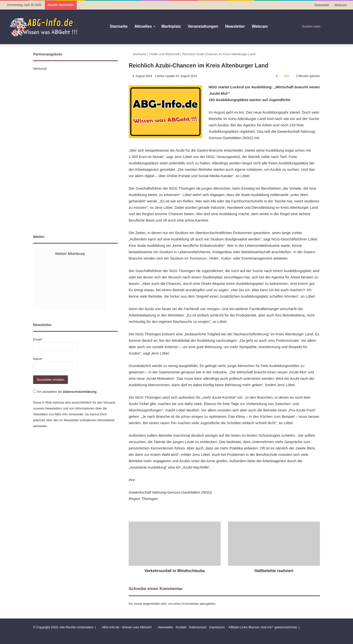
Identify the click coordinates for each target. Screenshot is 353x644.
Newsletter (322, 5)
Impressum (217, 627)
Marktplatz (171, 26)
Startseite (119, 26)
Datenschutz (198, 627)
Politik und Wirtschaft (164, 54)
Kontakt (181, 627)
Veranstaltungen (203, 26)
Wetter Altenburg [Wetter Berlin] (70, 253)
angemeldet (151, 604)
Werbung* (40, 69)
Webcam (341, 5)
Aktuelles (143, 26)
